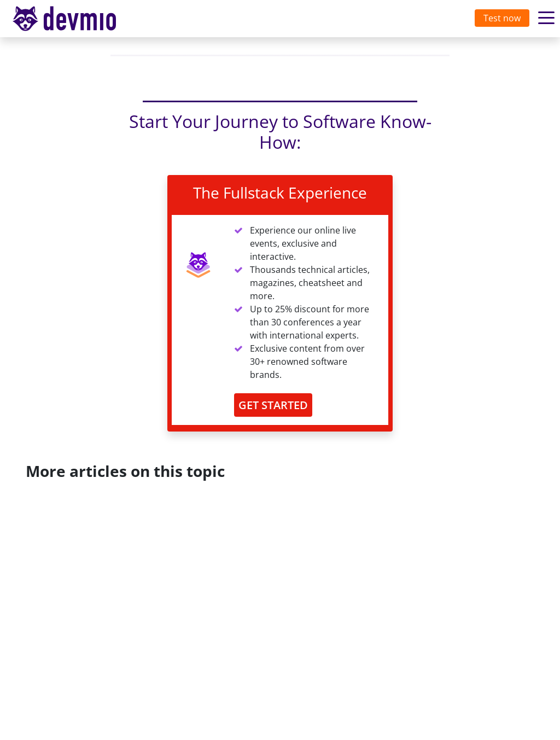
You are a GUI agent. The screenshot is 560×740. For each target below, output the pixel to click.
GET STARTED (273, 405)
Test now (502, 18)
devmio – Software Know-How (73, 18)
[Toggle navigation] (75, 19)
